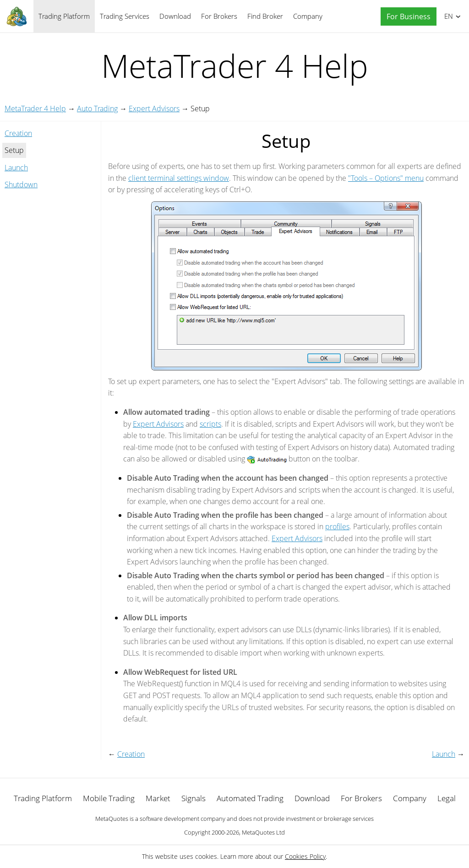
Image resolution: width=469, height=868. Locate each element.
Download (175, 16)
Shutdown (21, 184)
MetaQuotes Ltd (263, 832)
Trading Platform (64, 16)
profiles (337, 526)
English (447, 16)
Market (158, 798)
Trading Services (125, 16)
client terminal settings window (179, 178)
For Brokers (219, 16)
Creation (18, 133)
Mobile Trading (109, 798)
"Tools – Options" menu (386, 178)
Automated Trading (250, 798)
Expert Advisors (154, 108)
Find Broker (265, 16)
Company (308, 16)
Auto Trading (97, 108)
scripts (210, 424)
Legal (447, 798)
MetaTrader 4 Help (35, 108)
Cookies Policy (305, 856)
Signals (194, 798)
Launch (16, 168)
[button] (406, 17)
